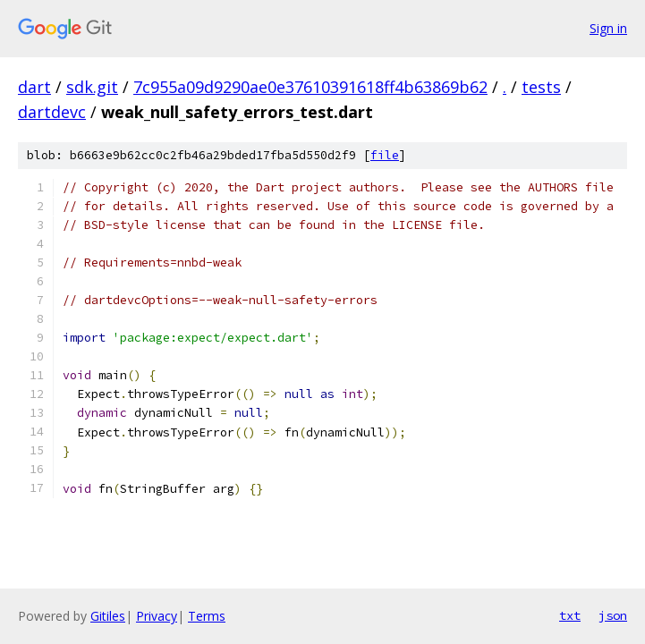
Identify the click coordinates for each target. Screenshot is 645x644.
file (385, 155)
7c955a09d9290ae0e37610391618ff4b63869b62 (310, 87)
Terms (207, 616)
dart (34, 87)
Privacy (157, 616)
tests (541, 87)
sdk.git (92, 87)
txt (570, 615)
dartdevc (52, 112)
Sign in (608, 28)
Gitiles (108, 616)
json (613, 615)
